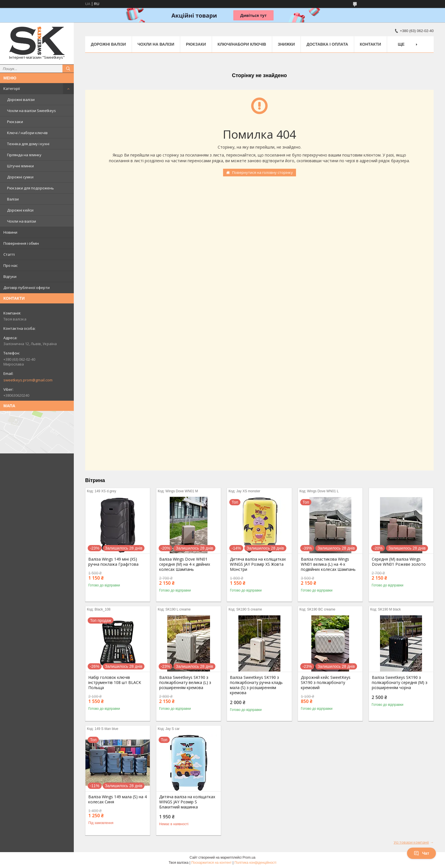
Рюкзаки (15, 122)
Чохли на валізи (22, 221)
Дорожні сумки (20, 177)
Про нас (11, 265)
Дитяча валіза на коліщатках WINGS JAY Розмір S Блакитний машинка (187, 802)
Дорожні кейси (20, 210)
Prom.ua (249, 858)
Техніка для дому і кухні (28, 144)
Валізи (13, 199)
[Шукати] (68, 69)
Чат (421, 853)
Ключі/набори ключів (242, 44)
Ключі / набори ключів (27, 133)
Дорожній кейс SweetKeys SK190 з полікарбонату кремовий (326, 683)
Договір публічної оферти (27, 288)
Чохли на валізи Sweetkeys (32, 111)
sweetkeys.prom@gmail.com (28, 380)
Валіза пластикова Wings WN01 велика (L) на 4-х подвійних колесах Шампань (328, 564)
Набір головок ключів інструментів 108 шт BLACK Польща (115, 683)
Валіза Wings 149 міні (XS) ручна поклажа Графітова (113, 562)
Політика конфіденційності (255, 863)
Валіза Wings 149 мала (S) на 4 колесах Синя (117, 799)
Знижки (286, 44)
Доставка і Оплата (327, 44)
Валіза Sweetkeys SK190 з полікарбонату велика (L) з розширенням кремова (185, 683)
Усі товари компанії (411, 842)
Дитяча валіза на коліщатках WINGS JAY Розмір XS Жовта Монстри (258, 564)
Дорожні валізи (21, 100)
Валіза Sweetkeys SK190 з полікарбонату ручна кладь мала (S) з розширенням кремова (256, 685)
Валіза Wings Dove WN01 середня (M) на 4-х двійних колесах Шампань (185, 564)
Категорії (12, 88)
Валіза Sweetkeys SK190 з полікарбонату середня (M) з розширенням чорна (400, 683)
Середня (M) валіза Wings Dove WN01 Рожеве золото (399, 562)
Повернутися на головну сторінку (263, 172)
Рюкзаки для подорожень (31, 188)
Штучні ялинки (20, 166)
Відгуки (10, 276)
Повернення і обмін (21, 243)
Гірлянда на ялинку (24, 155)
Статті (9, 254)
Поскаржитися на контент (211, 863)
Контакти (371, 44)
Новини (10, 232)
